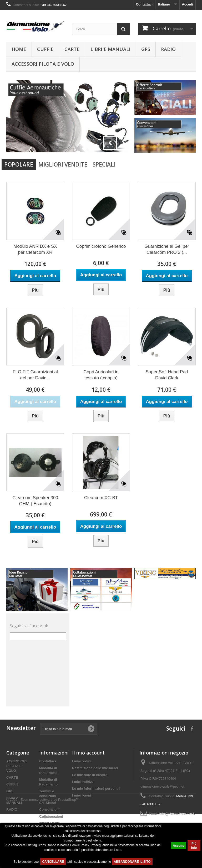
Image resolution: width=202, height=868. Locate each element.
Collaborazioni (51, 816)
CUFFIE (45, 49)
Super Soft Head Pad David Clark (167, 375)
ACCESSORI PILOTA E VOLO (43, 64)
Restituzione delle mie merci (95, 768)
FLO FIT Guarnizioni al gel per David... (35, 375)
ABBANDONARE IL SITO (132, 862)
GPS (146, 49)
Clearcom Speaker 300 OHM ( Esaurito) (35, 501)
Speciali (104, 164)
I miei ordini (82, 761)
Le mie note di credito (90, 775)
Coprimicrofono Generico (101, 246)
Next (123, 143)
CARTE (72, 49)
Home (19, 49)
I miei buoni (82, 795)
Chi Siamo (48, 803)
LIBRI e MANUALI (110, 49)
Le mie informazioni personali (96, 789)
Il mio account (88, 753)
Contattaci (144, 4)
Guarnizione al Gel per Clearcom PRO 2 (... (167, 249)
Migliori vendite (63, 164)
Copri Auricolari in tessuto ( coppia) (101, 375)
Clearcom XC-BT (101, 498)
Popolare (19, 164)
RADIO (168, 49)
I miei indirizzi (83, 782)
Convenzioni (49, 810)
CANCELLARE (53, 862)
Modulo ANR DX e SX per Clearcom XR (35, 249)
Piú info (194, 846)
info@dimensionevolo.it (177, 814)
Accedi (187, 4)
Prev (110, 143)
